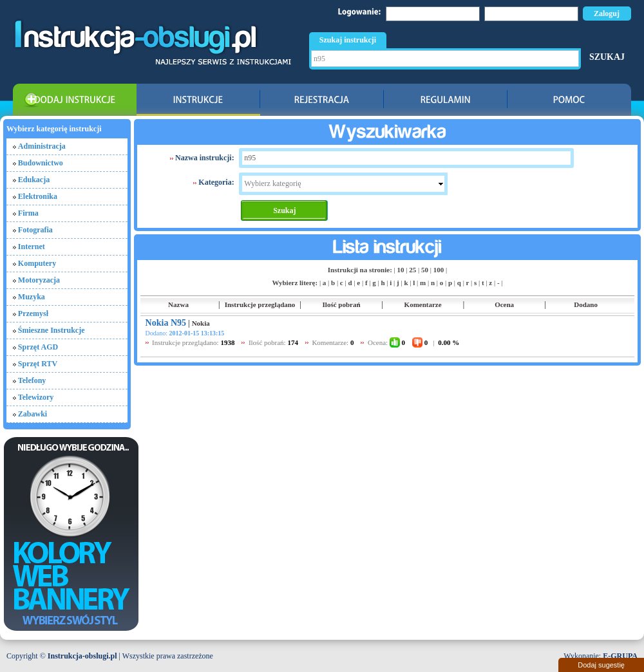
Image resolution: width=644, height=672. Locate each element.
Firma (28, 213)
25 (412, 270)
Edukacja (34, 180)
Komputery (37, 263)
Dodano (586, 304)
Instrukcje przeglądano (260, 304)
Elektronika (38, 196)
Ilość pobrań (342, 304)
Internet (32, 247)
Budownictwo (41, 163)
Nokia (201, 323)
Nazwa (178, 304)
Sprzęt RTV (38, 364)
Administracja (42, 146)
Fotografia (35, 230)
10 (401, 270)
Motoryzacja (39, 280)
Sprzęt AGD (38, 347)
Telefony (32, 380)
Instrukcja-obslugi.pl (82, 656)
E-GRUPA (620, 656)
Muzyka (32, 297)
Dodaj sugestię (601, 665)
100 (439, 270)
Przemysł (33, 313)
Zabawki (33, 414)
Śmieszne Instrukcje (52, 330)
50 (425, 270)
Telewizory (36, 397)
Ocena (504, 304)
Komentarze (423, 304)
